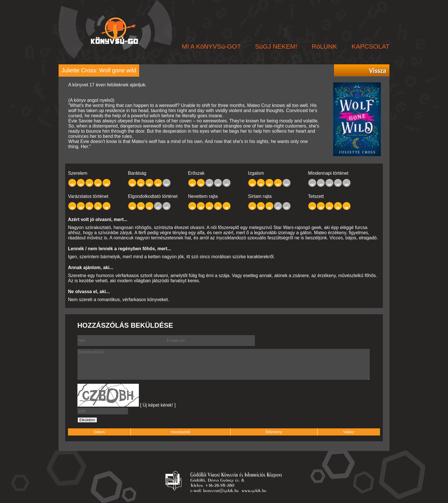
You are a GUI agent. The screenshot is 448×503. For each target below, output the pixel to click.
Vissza (377, 71)
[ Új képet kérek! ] (158, 405)
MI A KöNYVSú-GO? (211, 46)
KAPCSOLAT (370, 46)
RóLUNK (324, 46)
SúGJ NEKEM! (276, 46)
